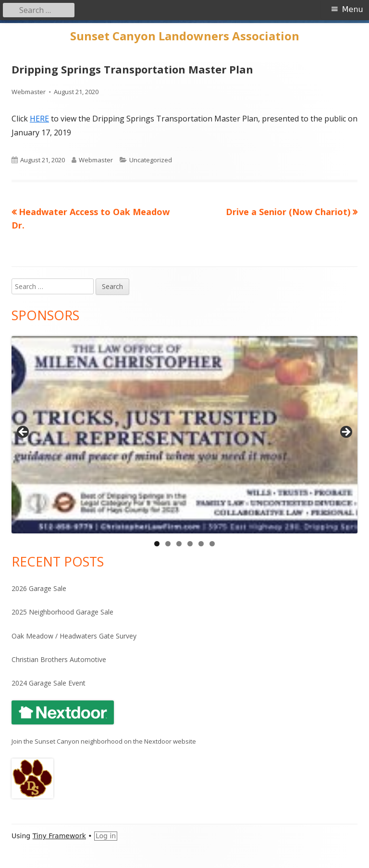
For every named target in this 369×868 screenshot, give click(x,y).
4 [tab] (190, 544)
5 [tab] (201, 544)
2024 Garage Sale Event (49, 683)
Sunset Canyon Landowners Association (185, 36)
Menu (353, 9)
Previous (24, 433)
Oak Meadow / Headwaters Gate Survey (74, 636)
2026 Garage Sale (39, 588)
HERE (39, 119)
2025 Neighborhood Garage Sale (62, 612)
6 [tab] (212, 544)
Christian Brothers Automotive (59, 659)
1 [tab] (157, 544)
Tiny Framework (59, 836)
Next (345, 433)
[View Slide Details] (184, 435)
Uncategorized (151, 160)
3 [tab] (179, 544)
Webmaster (29, 92)
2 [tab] (168, 544)
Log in (106, 836)
